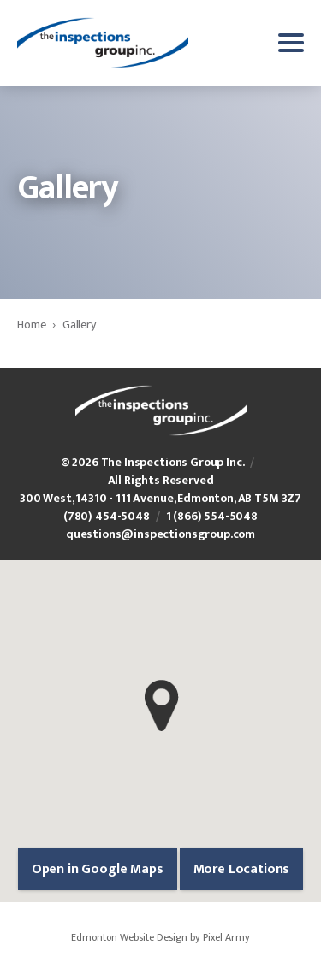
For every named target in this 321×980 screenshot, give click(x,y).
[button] (161, 705)
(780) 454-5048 (107, 516)
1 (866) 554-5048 (212, 516)
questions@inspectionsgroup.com (160, 534)
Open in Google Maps (98, 869)
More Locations (242, 869)
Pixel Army (226, 937)
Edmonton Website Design (129, 937)
